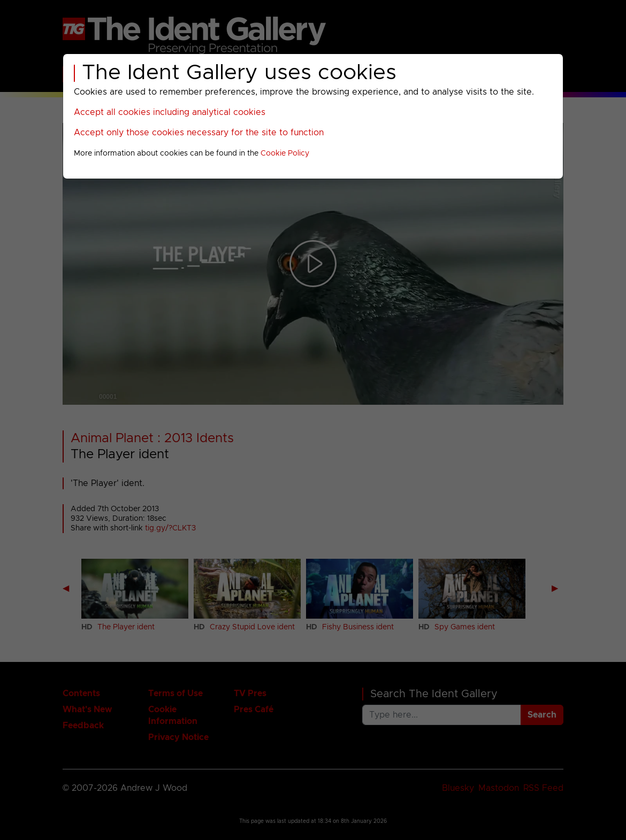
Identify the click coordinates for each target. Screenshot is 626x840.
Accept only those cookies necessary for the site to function (199, 133)
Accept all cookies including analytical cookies (170, 112)
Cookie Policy (285, 153)
